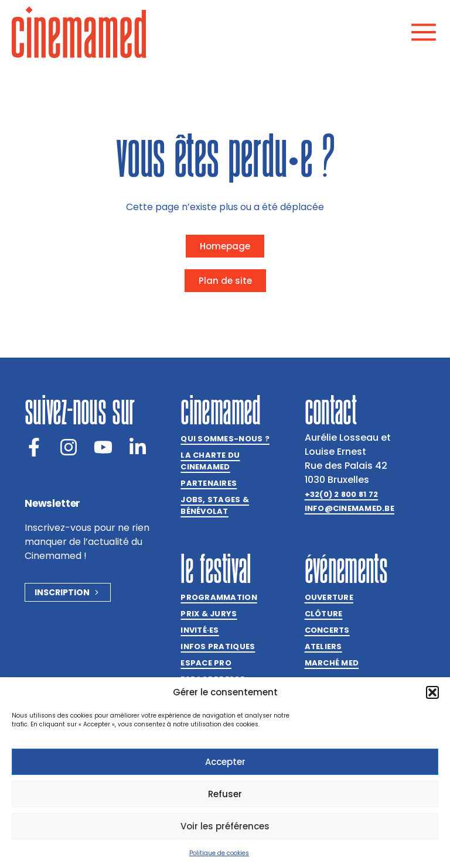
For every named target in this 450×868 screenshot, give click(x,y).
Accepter (225, 762)
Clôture (324, 614)
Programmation (219, 597)
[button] (432, 692)
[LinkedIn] (138, 447)
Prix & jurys (209, 614)
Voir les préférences (225, 826)
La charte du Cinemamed (210, 461)
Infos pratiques (218, 646)
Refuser (225, 794)
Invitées (200, 630)
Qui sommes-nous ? (225, 439)
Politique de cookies (219, 853)
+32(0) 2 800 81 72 (342, 494)
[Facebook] (34, 447)
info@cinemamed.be (350, 508)
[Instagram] (69, 447)
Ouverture (329, 597)
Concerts (327, 630)
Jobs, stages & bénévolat (215, 505)
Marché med (332, 663)
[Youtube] (103, 447)
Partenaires (209, 483)
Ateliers (323, 646)
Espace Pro (206, 663)
